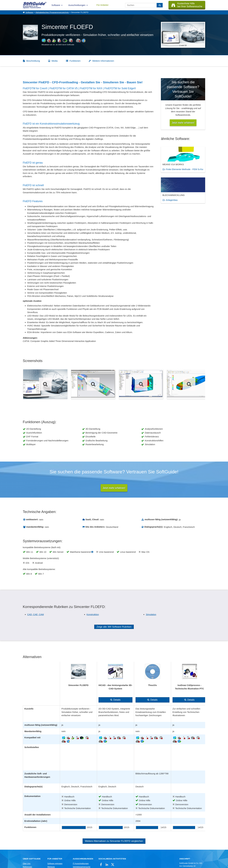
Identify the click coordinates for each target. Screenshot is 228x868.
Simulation (151, 615)
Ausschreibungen (77, 5)
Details (117, 700)
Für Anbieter (102, 5)
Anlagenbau (172, 200)
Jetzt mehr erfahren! (114, 488)
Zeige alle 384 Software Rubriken (114, 627)
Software (56, 5)
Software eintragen (55, 864)
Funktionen (75, 61)
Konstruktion (93, 615)
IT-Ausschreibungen (81, 864)
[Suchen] (160, 5)
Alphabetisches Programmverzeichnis (52, 12)
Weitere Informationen (103, 61)
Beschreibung (33, 61)
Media (55, 61)
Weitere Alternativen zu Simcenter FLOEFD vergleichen (114, 841)
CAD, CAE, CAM (36, 615)
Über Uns (27, 864)
